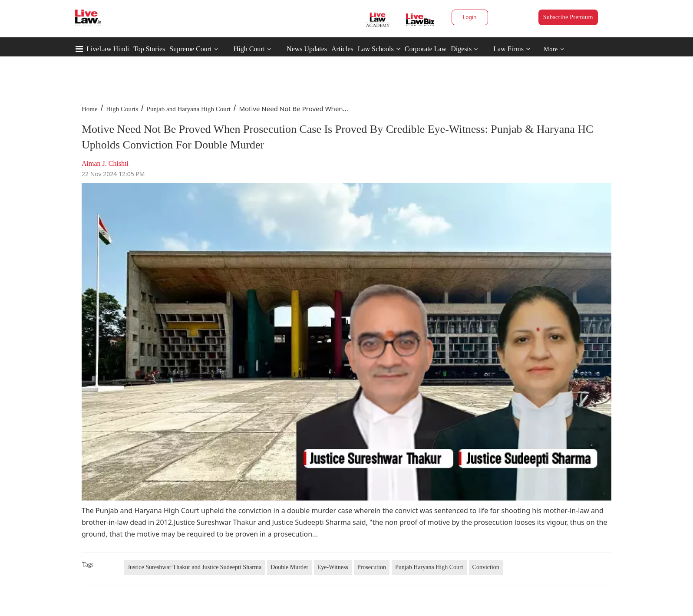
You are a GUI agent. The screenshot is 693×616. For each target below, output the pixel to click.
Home (90, 109)
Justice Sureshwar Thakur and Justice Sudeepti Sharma (195, 567)
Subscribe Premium (568, 17)
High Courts (122, 109)
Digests (461, 49)
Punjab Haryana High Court (429, 567)
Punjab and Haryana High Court (189, 109)
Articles (342, 49)
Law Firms (512, 49)
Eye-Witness (333, 567)
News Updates (307, 49)
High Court (249, 49)
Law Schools (379, 49)
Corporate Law (426, 49)
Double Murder (289, 567)
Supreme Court (190, 49)
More (554, 49)
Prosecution (372, 567)
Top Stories (149, 49)
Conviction (486, 567)
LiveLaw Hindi (108, 49)
